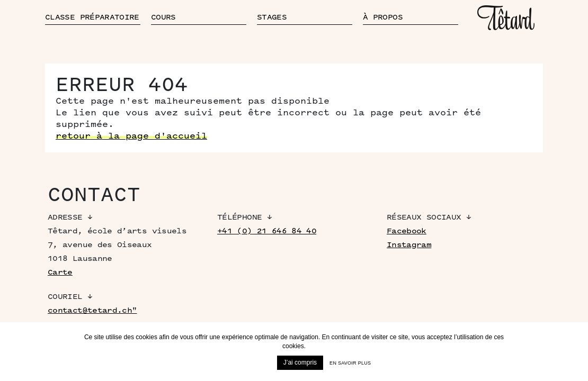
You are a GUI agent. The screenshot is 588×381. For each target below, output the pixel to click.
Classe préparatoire (92, 17)
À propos (383, 17)
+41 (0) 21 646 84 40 (267, 231)
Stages (272, 17)
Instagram (409, 245)
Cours (163, 17)
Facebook (407, 231)
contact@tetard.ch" (92, 310)
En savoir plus (350, 363)
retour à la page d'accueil (131, 136)
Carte (60, 272)
